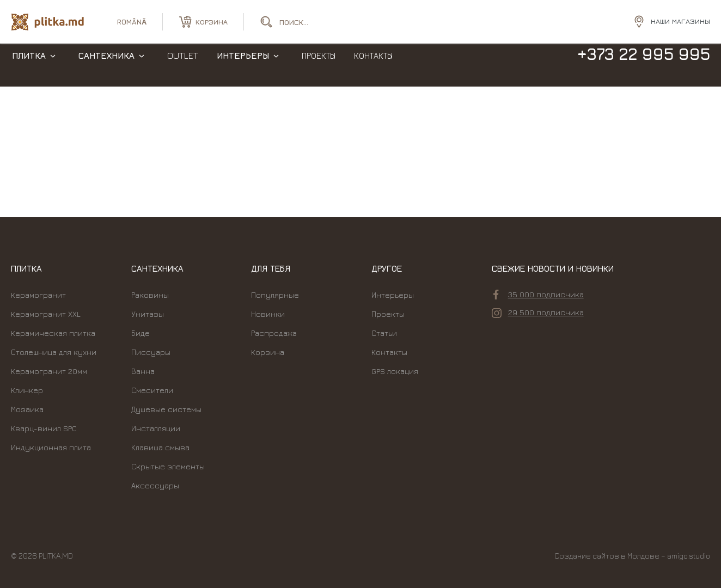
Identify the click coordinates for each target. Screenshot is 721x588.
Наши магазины (680, 21)
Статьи (384, 333)
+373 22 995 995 (643, 64)
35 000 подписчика (539, 295)
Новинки (268, 314)
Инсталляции (156, 428)
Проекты (319, 65)
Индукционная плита (51, 447)
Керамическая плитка (53, 333)
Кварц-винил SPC (44, 428)
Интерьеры (243, 65)
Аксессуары (155, 485)
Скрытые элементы (168, 466)
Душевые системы (166, 409)
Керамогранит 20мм (49, 371)
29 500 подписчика (538, 313)
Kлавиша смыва (160, 447)
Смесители (152, 390)
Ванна (143, 371)
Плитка (29, 65)
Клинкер (27, 390)
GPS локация (395, 371)
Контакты (373, 65)
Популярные (275, 295)
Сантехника (106, 65)
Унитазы (148, 314)
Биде (140, 333)
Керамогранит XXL (46, 314)
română (132, 22)
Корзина (268, 352)
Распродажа (274, 333)
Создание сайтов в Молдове (607, 556)
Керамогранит (38, 295)
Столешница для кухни (54, 352)
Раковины (150, 295)
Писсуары (151, 352)
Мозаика (27, 409)
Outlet (183, 65)
